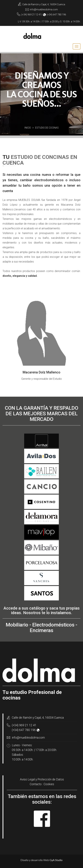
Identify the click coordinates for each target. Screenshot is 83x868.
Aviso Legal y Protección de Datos (42, 779)
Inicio (28, 128)
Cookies (49, 784)
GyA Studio (56, 860)
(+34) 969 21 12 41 (24, 725)
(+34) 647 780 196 (24, 730)
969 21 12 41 (34, 15)
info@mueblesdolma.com (44, 9)
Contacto (36, 784)
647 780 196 (60, 15)
